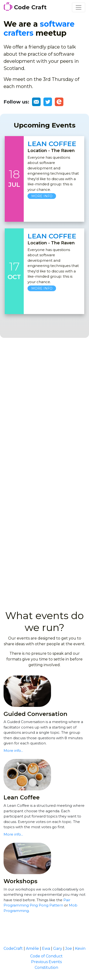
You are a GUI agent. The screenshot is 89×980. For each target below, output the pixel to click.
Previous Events (46, 962)
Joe (69, 948)
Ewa (46, 948)
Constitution (46, 968)
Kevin (80, 948)
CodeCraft (13, 948)
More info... (13, 751)
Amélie (32, 948)
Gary (58, 948)
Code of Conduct (46, 956)
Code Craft (25, 6)
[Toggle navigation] (79, 7)
